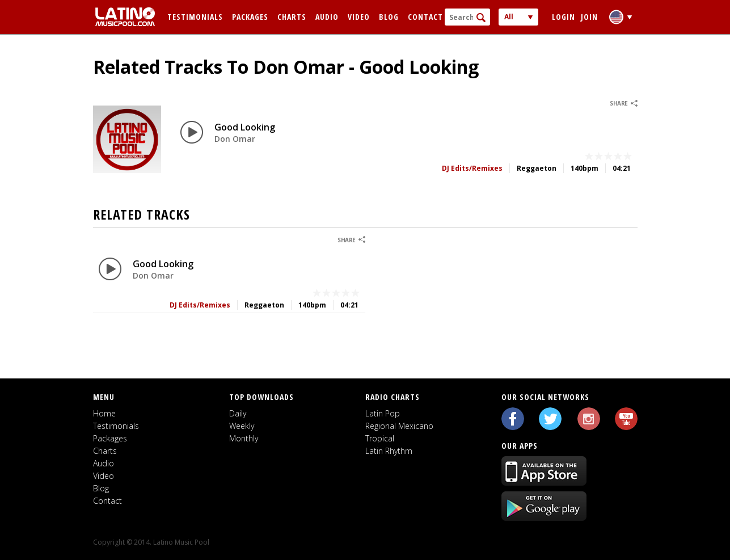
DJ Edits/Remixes (472, 168)
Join (589, 17)
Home (104, 413)
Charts (292, 17)
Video (359, 17)
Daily (238, 413)
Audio (327, 17)
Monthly (244, 438)
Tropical (380, 438)
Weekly (242, 426)
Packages (250, 17)
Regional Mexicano (399, 426)
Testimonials (195, 17)
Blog (389, 17)
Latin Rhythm (389, 451)
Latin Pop (383, 413)
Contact (425, 17)
